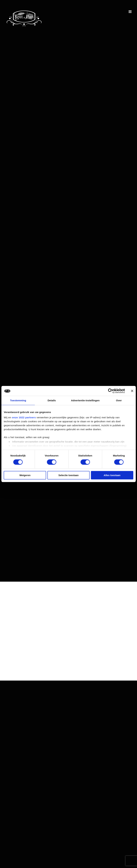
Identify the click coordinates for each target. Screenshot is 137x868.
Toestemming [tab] (18, 400)
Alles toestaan (112, 475)
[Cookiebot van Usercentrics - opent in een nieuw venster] (110, 391)
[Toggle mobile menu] (130, 12)
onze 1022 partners (24, 417)
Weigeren (25, 475)
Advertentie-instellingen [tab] (85, 400)
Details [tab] (52, 400)
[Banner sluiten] (132, 391)
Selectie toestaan (68, 475)
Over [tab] (119, 400)
